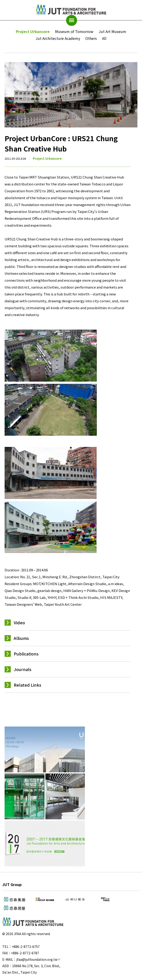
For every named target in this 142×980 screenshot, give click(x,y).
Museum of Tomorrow (74, 31)
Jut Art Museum (112, 31)
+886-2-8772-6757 (26, 947)
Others (91, 38)
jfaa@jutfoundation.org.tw (38, 959)
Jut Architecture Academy (58, 38)
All (104, 38)
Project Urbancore (33, 31)
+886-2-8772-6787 (25, 953)
